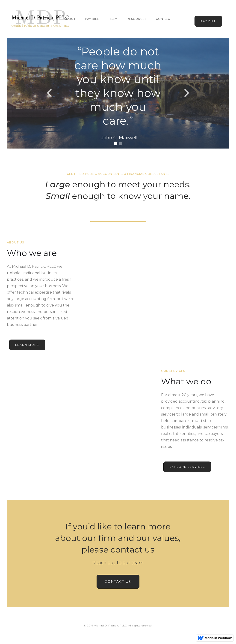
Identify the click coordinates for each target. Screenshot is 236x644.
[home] (40, 19)
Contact (164, 19)
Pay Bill (92, 19)
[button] (50, 93)
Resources (137, 19)
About (70, 19)
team (113, 19)
